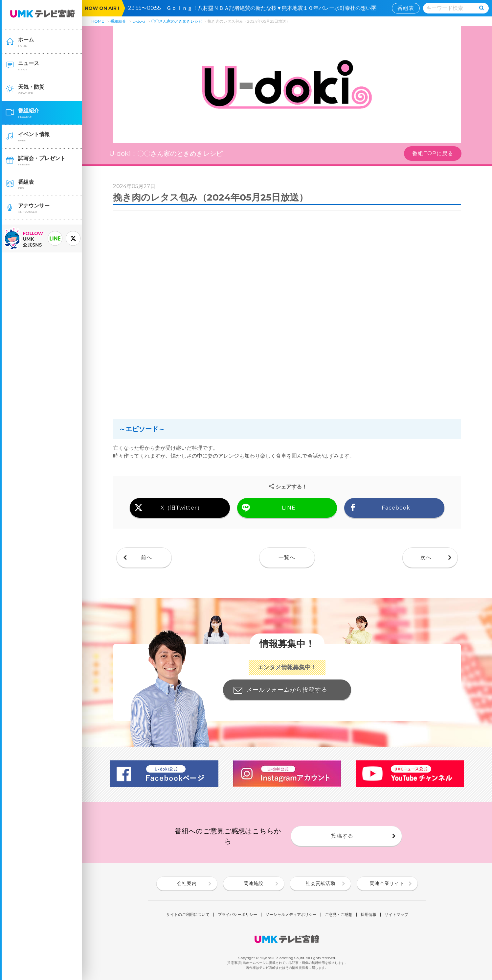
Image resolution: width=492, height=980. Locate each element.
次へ (426, 557)
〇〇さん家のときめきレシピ (177, 21)
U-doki (139, 21)
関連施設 (254, 883)
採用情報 (369, 915)
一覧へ (287, 557)
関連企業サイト (387, 883)
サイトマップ (396, 915)
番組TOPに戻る (433, 153)
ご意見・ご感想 (339, 915)
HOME (98, 21)
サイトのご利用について (188, 915)
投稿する (342, 836)
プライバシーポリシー (237, 915)
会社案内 (187, 883)
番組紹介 (118, 21)
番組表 (406, 8)
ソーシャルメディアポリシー (291, 915)
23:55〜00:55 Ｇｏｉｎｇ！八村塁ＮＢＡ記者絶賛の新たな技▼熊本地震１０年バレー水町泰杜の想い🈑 (255, 8)
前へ (146, 557)
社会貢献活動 (321, 883)
